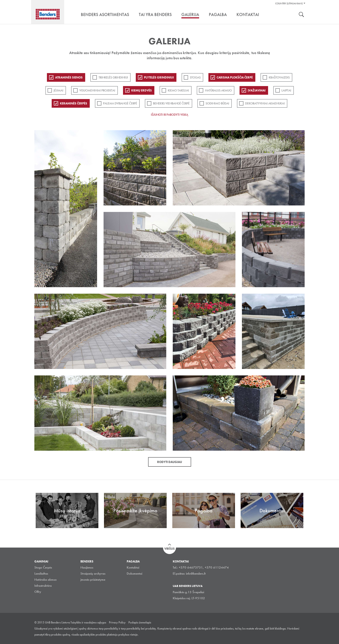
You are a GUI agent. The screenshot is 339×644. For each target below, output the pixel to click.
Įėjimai (58, 90)
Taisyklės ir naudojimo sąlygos (88, 622)
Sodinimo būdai (217, 103)
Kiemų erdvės (142, 90)
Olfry (38, 592)
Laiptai (286, 90)
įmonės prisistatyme (93, 580)
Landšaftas (41, 574)
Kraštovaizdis (279, 77)
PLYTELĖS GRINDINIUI (159, 77)
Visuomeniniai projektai (97, 90)
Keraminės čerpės (74, 103)
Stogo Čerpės (43, 567)
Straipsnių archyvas (93, 574)
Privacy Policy (117, 622)
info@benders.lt (196, 574)
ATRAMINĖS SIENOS (69, 77)
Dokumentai (134, 574)
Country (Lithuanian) (289, 3)
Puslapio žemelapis (140, 622)
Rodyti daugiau (170, 462)
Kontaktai (133, 567)
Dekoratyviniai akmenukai (265, 103)
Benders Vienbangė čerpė (171, 103)
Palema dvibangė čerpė (120, 103)
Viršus (169, 549)
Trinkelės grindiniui (113, 77)
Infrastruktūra (43, 586)
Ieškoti (301, 15)
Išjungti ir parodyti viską (169, 115)
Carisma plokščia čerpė (235, 77)
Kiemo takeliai (178, 90)
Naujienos (87, 567)
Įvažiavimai (257, 90)
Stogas (195, 77)
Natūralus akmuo (218, 90)
